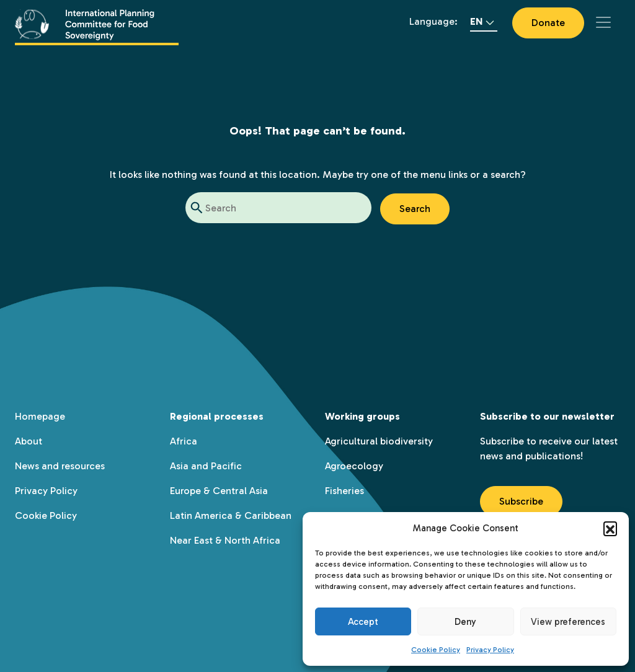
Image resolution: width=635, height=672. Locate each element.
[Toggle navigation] (603, 22)
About (29, 441)
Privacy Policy (490, 650)
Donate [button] (548, 23)
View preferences (568, 622)
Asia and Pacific (206, 466)
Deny (465, 622)
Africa (184, 441)
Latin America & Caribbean (231, 515)
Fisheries (344, 491)
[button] (610, 528)
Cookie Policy (436, 650)
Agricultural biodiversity (379, 441)
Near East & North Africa (225, 540)
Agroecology (354, 466)
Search (415, 209)
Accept (363, 622)
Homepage (40, 416)
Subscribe (521, 501)
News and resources (60, 466)
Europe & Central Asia (219, 491)
